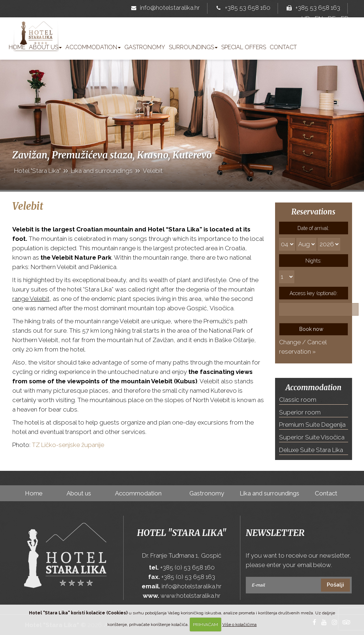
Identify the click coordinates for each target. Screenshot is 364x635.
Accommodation (93, 47)
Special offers (244, 47)
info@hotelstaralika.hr (164, 8)
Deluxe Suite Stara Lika (311, 450)
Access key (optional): (314, 293)
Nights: (313, 261)
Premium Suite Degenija (312, 425)
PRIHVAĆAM (205, 625)
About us (45, 47)
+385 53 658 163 (312, 8)
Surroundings (193, 47)
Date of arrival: (313, 228)
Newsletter (275, 533)
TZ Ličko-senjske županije (68, 445)
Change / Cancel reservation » (303, 347)
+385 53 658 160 (242, 8)
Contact (283, 47)
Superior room (300, 412)
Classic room (298, 400)
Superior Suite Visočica (312, 437)
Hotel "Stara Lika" (182, 533)
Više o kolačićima (239, 625)
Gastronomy (145, 47)
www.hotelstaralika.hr (190, 596)
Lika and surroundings (269, 493)
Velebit (28, 206)
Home (17, 47)
